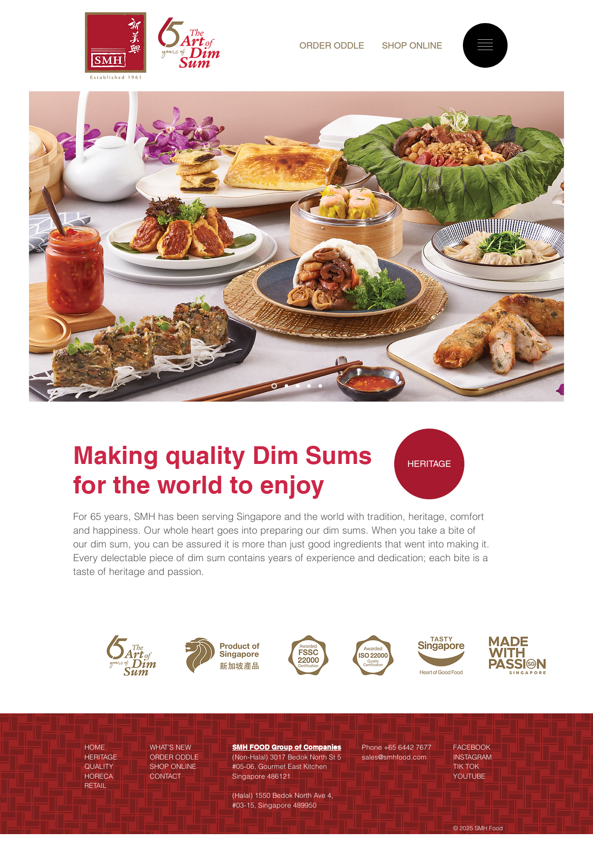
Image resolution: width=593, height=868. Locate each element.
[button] (485, 45)
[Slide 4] (309, 386)
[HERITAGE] (429, 464)
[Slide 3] (298, 386)
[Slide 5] (320, 386)
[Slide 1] (274, 386)
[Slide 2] (286, 386)
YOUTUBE (469, 776)
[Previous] (43, 246)
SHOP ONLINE (412, 45)
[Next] (550, 246)
